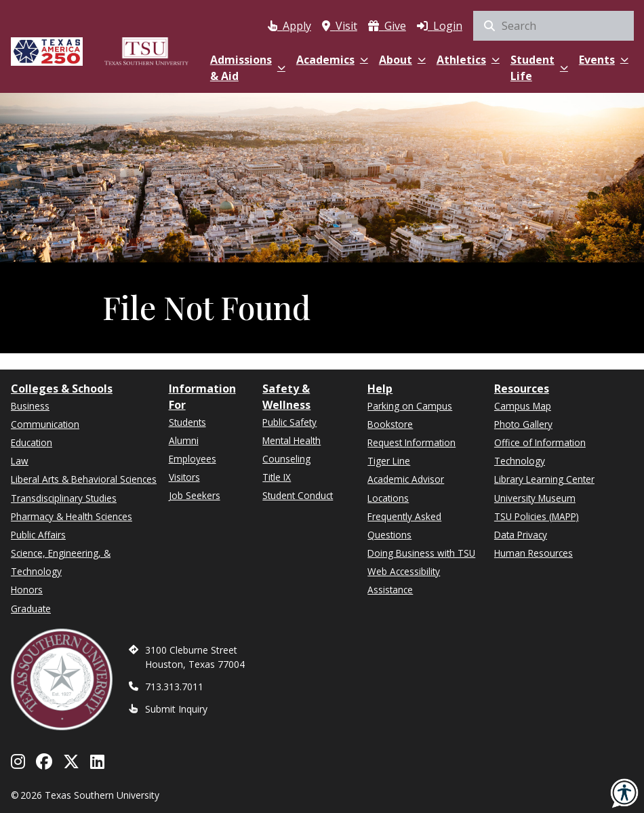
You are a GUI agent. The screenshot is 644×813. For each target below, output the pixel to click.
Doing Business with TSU (421, 553)
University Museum (535, 498)
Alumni (184, 440)
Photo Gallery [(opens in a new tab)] (523, 424)
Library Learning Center (544, 479)
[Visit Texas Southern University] (340, 23)
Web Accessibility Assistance (404, 580)
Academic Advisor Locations (406, 488)
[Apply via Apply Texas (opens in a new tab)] (289, 23)
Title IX (277, 477)
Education (32, 442)
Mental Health (291, 440)
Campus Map (523, 406)
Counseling (286, 459)
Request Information (411, 442)
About (402, 60)
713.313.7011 (174, 687)
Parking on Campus (410, 406)
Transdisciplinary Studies (64, 498)
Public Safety (289, 422)
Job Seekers (195, 495)
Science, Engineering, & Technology (61, 562)
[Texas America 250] (47, 49)
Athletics (468, 60)
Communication (45, 424)
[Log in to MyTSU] (440, 23)
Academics (332, 60)
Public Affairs (38, 535)
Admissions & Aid (248, 68)
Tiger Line (389, 461)
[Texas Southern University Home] (146, 49)
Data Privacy (521, 535)
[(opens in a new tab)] (387, 23)
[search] (554, 26)
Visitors (184, 477)
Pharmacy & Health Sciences (72, 516)
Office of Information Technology (540, 452)
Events (604, 60)
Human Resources (534, 553)
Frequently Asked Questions (404, 526)
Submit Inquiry (176, 709)
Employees (193, 459)
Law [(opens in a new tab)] (20, 461)
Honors (27, 590)
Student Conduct (298, 495)
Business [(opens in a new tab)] (30, 406)
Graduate (31, 609)
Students (187, 422)
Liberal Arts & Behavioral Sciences (84, 479)
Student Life (539, 68)
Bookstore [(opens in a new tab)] (390, 424)
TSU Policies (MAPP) (537, 516)
